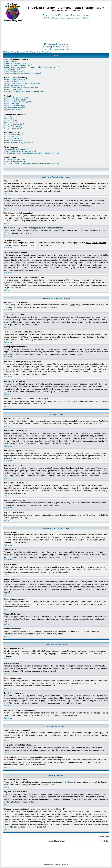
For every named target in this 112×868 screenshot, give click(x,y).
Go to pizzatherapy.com (56, 44)
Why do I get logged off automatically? (18, 65)
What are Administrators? (13, 135)
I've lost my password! (12, 69)
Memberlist (63, 15)
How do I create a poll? (12, 104)
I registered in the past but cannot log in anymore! (22, 73)
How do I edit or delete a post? (15, 100)
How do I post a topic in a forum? (16, 98)
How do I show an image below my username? (21, 87)
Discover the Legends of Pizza (56, 49)
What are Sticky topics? (12, 126)
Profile (47, 18)
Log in (85, 18)
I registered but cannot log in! (14, 71)
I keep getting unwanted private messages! (20, 151)
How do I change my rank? (14, 89)
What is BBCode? (10, 116)
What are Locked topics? (13, 128)
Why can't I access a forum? (14, 108)
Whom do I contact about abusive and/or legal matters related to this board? (32, 163)
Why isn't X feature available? (15, 161)
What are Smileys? (11, 120)
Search (53, 15)
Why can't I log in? (10, 61)
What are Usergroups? (12, 139)
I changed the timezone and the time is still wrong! (22, 84)
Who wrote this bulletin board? (15, 159)
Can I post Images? (11, 122)
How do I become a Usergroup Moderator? (20, 143)
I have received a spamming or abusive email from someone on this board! (31, 153)
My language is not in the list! (14, 86)
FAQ (45, 15)
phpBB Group (68, 782)
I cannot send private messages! (16, 149)
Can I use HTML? (10, 118)
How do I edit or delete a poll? (15, 106)
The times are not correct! (13, 82)
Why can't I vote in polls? (13, 110)
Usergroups (75, 15)
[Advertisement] (56, 32)
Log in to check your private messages (66, 18)
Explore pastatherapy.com (56, 47)
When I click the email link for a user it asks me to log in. (25, 91)
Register (86, 15)
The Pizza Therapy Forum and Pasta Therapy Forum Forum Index (27, 52)
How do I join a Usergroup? (14, 141)
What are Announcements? (14, 124)
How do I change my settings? (15, 80)
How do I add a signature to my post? (18, 102)
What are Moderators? (12, 137)
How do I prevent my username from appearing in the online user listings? (31, 67)
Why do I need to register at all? (15, 63)
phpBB (52, 865)
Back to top (8, 194)
